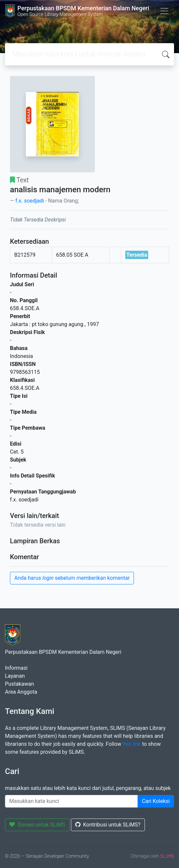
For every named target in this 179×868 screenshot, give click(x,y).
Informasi (16, 668)
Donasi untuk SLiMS (37, 825)
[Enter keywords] (71, 801)
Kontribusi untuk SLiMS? (108, 825)
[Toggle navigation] (164, 11)
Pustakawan (19, 684)
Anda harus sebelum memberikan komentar (72, 578)
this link (132, 744)
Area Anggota (21, 692)
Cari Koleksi (156, 801)
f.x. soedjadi (30, 201)
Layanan (15, 676)
